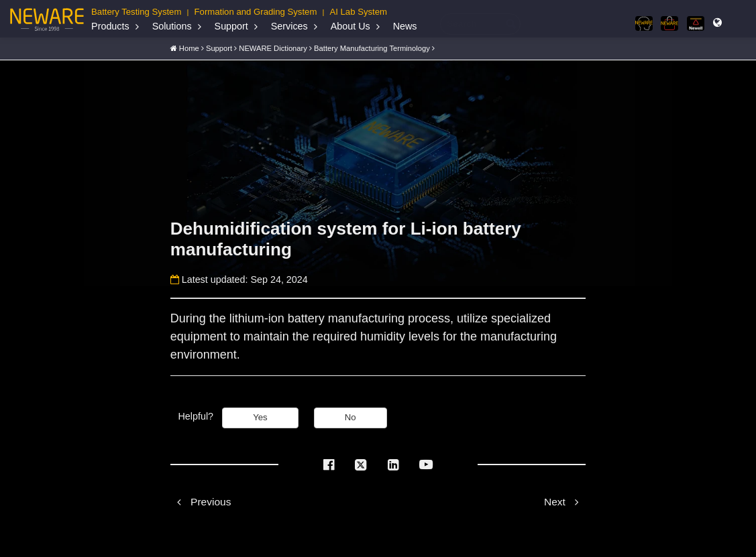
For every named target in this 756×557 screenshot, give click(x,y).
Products (110, 26)
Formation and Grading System (256, 12)
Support (231, 26)
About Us (350, 26)
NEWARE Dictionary (273, 48)
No (350, 417)
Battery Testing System (136, 12)
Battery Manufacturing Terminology (372, 48)
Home (189, 48)
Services (289, 26)
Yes (260, 417)
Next (565, 502)
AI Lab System (358, 12)
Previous (201, 502)
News (405, 26)
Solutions (172, 26)
